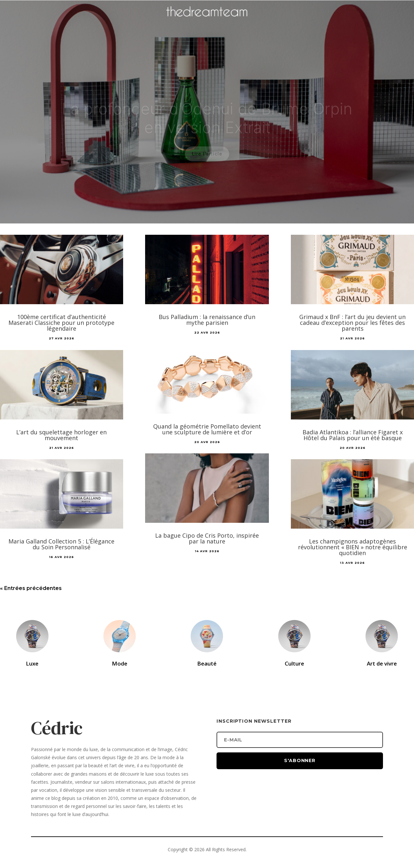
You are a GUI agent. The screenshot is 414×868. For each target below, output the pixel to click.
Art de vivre (382, 663)
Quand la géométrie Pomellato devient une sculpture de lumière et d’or (207, 429)
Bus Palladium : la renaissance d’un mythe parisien (207, 320)
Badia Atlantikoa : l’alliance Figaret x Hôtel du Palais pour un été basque (353, 435)
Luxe (32, 663)
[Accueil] (207, 21)
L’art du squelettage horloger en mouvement (61, 435)
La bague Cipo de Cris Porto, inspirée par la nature (207, 538)
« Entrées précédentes (31, 588)
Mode (120, 663)
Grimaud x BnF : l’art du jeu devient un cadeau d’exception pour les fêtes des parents (352, 323)
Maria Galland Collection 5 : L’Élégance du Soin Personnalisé (61, 544)
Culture (294, 663)
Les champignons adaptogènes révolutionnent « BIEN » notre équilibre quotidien (353, 547)
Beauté (207, 663)
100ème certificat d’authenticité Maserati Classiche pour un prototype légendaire (61, 323)
